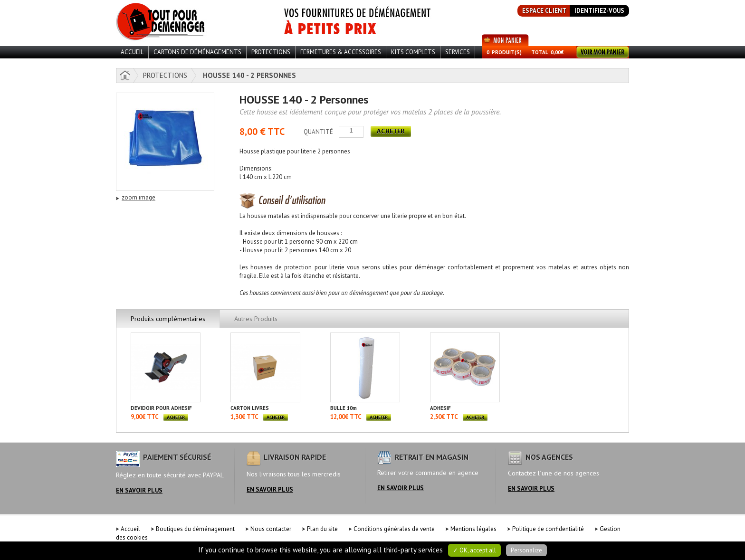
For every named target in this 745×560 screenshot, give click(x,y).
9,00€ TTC (145, 417)
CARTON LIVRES (250, 408)
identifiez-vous (599, 11)
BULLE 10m (344, 408)
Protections (271, 52)
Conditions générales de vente (394, 529)
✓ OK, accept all (474, 550)
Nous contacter (271, 529)
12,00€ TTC (346, 417)
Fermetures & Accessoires (341, 52)
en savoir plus (139, 490)
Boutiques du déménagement (195, 529)
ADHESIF (440, 408)
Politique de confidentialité (548, 529)
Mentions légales (473, 529)
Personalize (526, 550)
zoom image (138, 197)
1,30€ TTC (244, 417)
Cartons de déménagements (197, 52)
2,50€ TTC (444, 417)
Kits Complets (413, 52)
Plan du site (322, 529)
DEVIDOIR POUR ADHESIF (161, 408)
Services (458, 52)
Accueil (130, 529)
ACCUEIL (132, 52)
